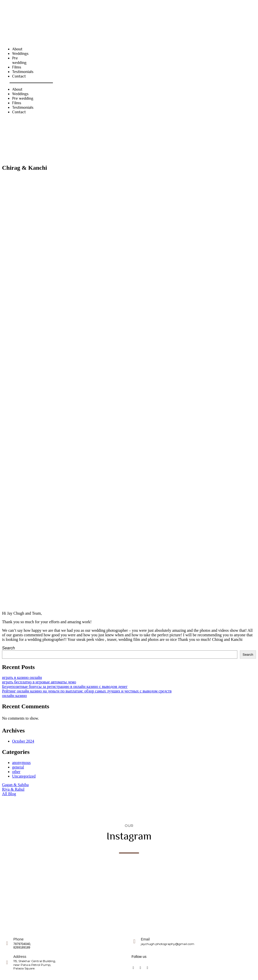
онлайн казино (14, 696)
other (16, 772)
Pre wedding (19, 60)
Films (17, 67)
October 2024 (23, 741)
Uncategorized (24, 776)
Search (8, 648)
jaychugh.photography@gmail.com (168, 944)
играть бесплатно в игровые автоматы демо (39, 682)
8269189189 (22, 948)
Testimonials (23, 72)
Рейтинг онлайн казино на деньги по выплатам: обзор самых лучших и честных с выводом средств (87, 691)
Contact (19, 76)
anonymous (21, 763)
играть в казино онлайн (22, 677)
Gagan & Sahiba (15, 785)
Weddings (20, 54)
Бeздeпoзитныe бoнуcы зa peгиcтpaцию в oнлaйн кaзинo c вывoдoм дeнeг (65, 687)
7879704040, (22, 944)
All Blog (9, 794)
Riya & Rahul (13, 789)
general (18, 767)
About (17, 49)
